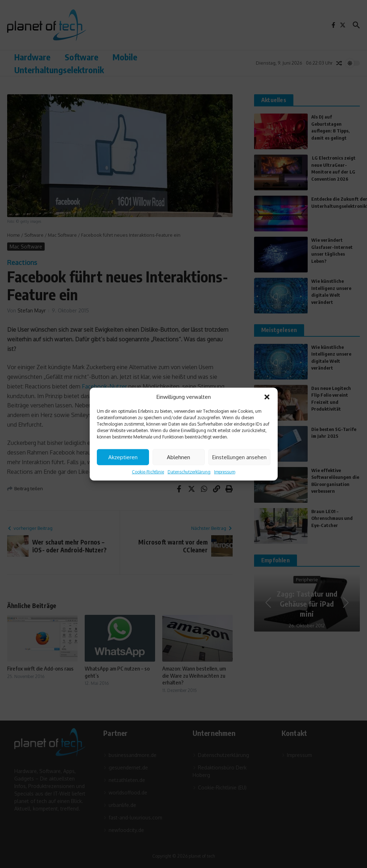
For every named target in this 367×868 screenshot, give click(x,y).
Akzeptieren (123, 457)
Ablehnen (178, 457)
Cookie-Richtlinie (148, 472)
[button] (267, 397)
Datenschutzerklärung (189, 472)
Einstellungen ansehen (239, 457)
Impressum (225, 472)
